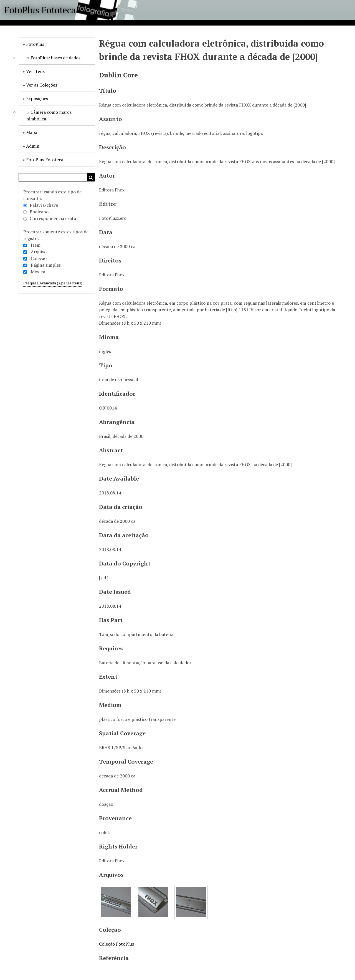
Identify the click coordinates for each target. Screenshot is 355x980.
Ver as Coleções (42, 85)
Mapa (32, 132)
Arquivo (39, 252)
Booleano (36, 212)
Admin (33, 146)
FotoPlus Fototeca (40, 10)
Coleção (39, 258)
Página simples (46, 265)
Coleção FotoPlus (116, 944)
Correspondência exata (50, 218)
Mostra (38, 272)
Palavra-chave (41, 205)
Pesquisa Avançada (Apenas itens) (53, 283)
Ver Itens (35, 71)
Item (36, 245)
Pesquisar (91, 177)
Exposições (37, 98)
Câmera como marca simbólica (49, 115)
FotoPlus (35, 44)
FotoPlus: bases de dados (55, 58)
